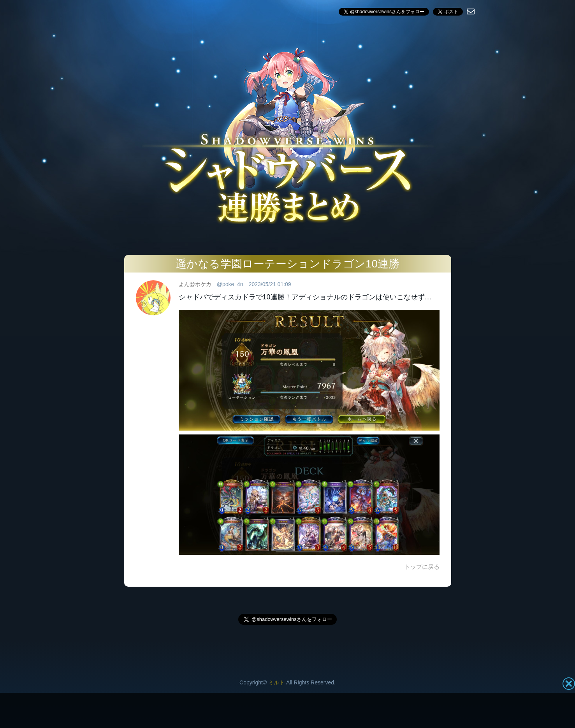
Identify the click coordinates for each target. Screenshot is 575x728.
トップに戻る (422, 567)
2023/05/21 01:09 (270, 284)
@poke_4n (230, 284)
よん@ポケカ (195, 284)
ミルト (276, 682)
